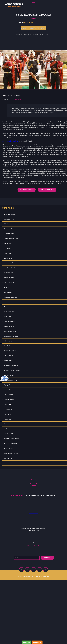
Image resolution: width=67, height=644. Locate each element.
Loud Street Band (9, 234)
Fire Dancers (8, 307)
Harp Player (8, 243)
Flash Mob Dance (9, 326)
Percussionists (8, 273)
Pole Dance (7, 317)
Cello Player (8, 248)
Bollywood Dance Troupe (11, 439)
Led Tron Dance (9, 434)
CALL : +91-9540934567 (34, 28)
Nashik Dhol (8, 419)
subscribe (47, 558)
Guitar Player (8, 258)
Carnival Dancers (9, 312)
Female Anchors (9, 356)
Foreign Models (9, 361)
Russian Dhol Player (10, 331)
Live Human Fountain (10, 268)
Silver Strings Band (10, 214)
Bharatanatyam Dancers (11, 453)
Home (20, 22)
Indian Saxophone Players (12, 370)
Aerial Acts (7, 287)
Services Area (8, 458)
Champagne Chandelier (11, 336)
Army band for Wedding (10, 141)
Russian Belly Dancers (10, 297)
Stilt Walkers (8, 292)
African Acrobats (9, 278)
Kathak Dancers (9, 448)
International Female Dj (11, 365)
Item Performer (9, 346)
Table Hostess (8, 341)
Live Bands (7, 390)
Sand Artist (7, 424)
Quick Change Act (9, 282)
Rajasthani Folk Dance (11, 443)
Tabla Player (8, 414)
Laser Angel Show (9, 321)
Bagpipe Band (8, 385)
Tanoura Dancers (9, 302)
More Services (8, 463)
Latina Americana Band (11, 239)
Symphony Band (9, 219)
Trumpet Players (9, 400)
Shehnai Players (9, 375)
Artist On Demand (25, 576)
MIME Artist (7, 429)
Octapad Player (9, 409)
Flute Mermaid (8, 263)
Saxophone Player (9, 229)
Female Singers (8, 395)
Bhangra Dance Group (11, 380)
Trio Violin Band (9, 224)
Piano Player (8, 253)
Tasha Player (8, 404)
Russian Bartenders (10, 351)
